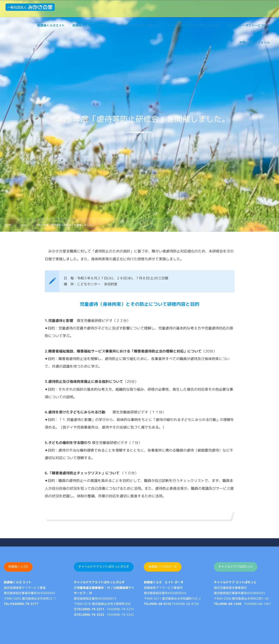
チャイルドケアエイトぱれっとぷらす (104, 567)
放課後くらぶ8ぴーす (163, 567)
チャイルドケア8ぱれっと (236, 567)
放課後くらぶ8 (18, 567)
